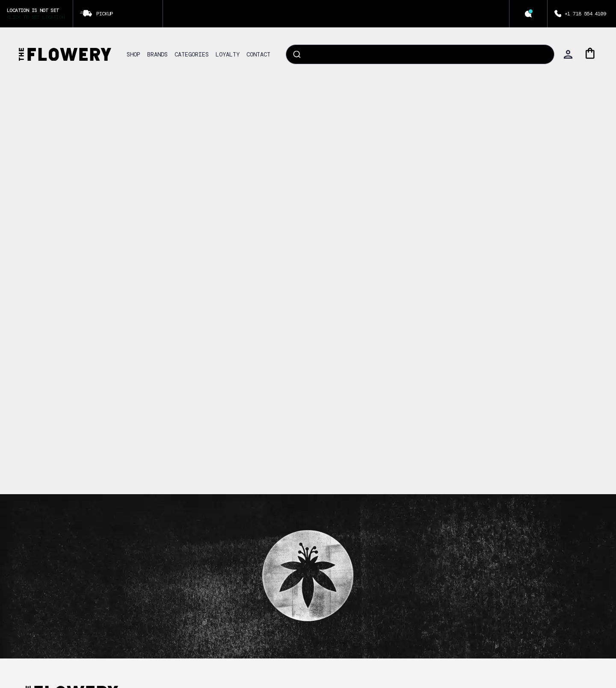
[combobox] (420, 54)
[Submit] (296, 54)
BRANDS (157, 54)
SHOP (133, 54)
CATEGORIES (192, 54)
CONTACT (258, 54)
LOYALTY (228, 54)
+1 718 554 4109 (585, 14)
